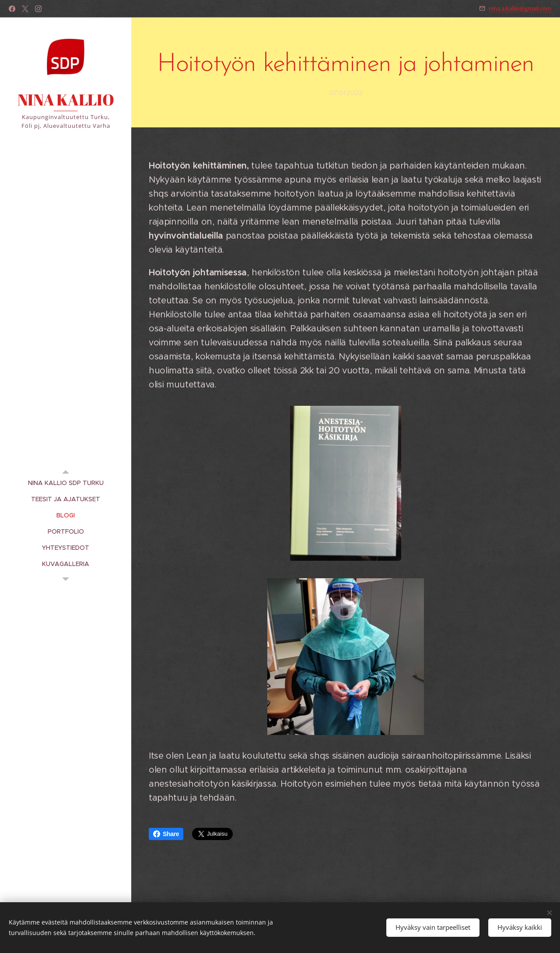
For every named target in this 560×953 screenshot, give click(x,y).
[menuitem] (66, 483)
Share (166, 834)
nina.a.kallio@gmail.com (520, 8)
